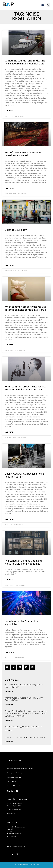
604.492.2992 (11, 813)
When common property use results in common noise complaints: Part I (25, 388)
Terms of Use (35, 864)
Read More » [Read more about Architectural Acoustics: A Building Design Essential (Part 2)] (9, 691)
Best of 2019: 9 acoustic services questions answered (23, 154)
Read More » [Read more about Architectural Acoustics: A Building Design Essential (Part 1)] (9, 704)
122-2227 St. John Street (15, 804)
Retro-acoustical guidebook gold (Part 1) (24, 727)
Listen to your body (16, 230)
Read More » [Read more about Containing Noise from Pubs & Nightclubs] (9, 652)
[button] (43, 5)
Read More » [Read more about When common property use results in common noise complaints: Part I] (9, 432)
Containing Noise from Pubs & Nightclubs (22, 623)
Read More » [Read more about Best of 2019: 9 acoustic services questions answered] (9, 188)
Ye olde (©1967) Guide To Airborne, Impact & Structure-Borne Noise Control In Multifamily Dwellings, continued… (26, 713)
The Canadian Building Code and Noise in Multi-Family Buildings (23, 562)
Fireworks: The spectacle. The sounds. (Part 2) (26, 737)
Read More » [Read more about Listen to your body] (9, 265)
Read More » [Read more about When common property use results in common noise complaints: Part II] (9, 345)
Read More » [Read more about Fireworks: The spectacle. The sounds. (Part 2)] (9, 742)
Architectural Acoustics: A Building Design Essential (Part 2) (24, 686)
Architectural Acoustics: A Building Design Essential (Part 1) (24, 699)
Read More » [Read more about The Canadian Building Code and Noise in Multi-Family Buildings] (9, 580)
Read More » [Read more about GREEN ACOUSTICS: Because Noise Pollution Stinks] (9, 519)
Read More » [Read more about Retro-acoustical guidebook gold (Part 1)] (9, 731)
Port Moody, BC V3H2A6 (15, 806)
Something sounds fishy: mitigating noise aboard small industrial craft (25, 62)
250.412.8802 (11, 837)
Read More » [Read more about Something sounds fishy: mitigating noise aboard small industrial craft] (9, 111)
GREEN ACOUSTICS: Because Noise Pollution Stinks (24, 475)
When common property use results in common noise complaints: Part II (25, 308)
